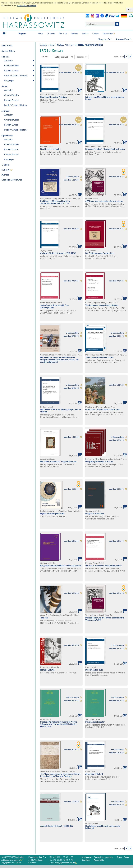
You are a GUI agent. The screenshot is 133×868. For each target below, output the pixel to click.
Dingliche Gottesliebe (94, 514)
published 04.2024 (71, 541)
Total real (44, 618)
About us (63, 34)
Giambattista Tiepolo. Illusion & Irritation (103, 409)
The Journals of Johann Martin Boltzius (102, 305)
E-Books (6, 165)
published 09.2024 (116, 440)
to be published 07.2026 (114, 73)
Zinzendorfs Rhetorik (94, 774)
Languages (9, 81)
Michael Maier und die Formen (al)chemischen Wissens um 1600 (105, 619)
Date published (61, 57)
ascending (82, 57)
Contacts (51, 34)
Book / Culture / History (16, 76)
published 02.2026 (116, 125)
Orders (96, 34)
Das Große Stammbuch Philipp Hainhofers (58, 461)
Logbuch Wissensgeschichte (52, 514)
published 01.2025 (71, 388)
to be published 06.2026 (69, 125)
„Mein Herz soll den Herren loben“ (100, 357)
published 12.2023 (116, 753)
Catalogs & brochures (12, 180)
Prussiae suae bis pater (95, 722)
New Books (7, 46)
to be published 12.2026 (69, 73)
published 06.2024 (71, 489)
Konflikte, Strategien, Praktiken (54, 97)
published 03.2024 (71, 593)
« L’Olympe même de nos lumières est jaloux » (104, 201)
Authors (74, 34)
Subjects (43, 45)
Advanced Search (123, 39)
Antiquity (8, 61)
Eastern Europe (11, 71)
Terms (119, 857)
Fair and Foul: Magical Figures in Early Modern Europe (105, 98)
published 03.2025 (116, 336)
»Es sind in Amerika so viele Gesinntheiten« (104, 566)
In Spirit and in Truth (94, 670)
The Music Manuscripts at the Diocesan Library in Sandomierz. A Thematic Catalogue (60, 775)
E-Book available (72, 177)
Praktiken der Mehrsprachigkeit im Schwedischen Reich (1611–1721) (55, 202)
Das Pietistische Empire (50, 149)
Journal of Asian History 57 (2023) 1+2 (57, 826)
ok (130, 10)
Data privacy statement (104, 857)
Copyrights (86, 860)
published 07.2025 (71, 281)
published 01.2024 (71, 749)
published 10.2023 (71, 802)
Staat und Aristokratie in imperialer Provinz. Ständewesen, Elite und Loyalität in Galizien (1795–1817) (59, 724)
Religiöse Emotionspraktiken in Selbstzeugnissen (61, 566)
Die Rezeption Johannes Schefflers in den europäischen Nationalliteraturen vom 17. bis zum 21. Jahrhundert (59, 360)
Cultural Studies (11, 154)
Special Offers (8, 51)
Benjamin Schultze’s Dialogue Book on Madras (105, 149)
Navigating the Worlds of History (99, 461)
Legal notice (86, 857)
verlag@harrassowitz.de (65, 863)
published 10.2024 (71, 437)
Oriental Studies (12, 66)
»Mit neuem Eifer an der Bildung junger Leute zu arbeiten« (61, 411)
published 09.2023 (116, 805)
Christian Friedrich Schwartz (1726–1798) (58, 253)
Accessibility (99, 860)
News (40, 34)
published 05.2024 (116, 489)
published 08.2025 (116, 177)
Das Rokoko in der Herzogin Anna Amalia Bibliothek (103, 827)
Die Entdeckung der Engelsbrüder (99, 253)
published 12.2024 (116, 385)
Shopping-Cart (105, 39)
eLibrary (5, 170)
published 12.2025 (71, 180)
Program (22, 34)
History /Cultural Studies (90, 45)
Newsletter (108, 34)
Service (85, 34)
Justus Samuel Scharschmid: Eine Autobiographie (54, 306)
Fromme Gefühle (47, 670)
